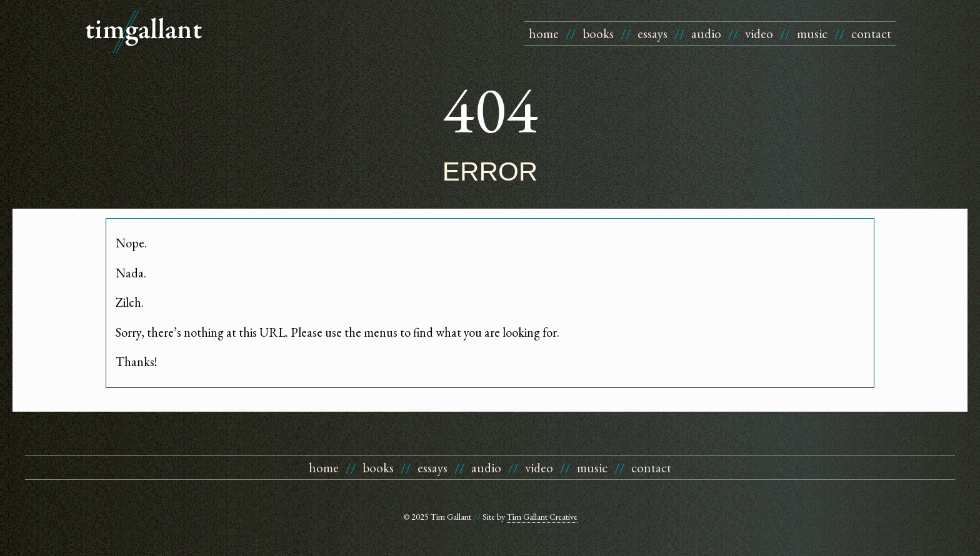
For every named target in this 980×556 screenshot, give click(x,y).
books (598, 33)
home (544, 33)
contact (871, 33)
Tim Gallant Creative (542, 517)
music (812, 33)
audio (706, 33)
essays (652, 33)
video (759, 33)
